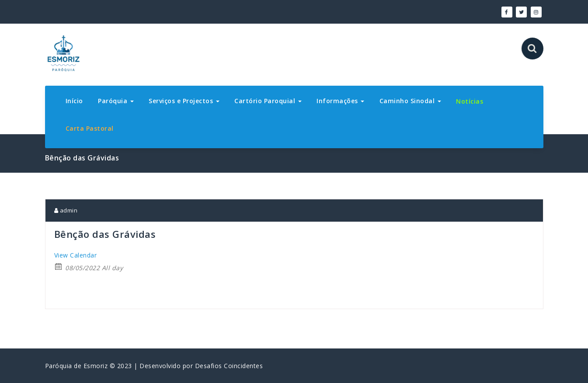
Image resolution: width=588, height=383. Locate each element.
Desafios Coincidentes (229, 366)
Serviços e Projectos (184, 101)
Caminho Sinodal (410, 101)
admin (66, 210)
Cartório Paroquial (268, 101)
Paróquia (116, 101)
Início (74, 101)
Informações (340, 101)
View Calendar (76, 255)
